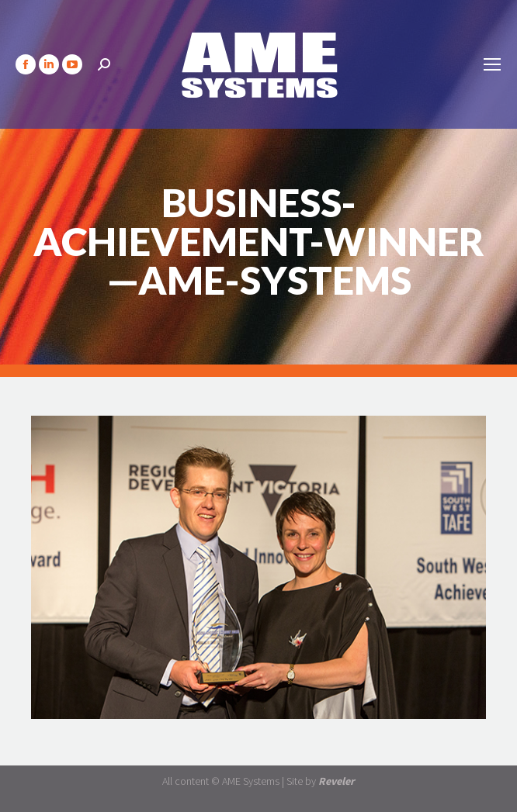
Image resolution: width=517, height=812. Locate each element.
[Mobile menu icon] (492, 64)
